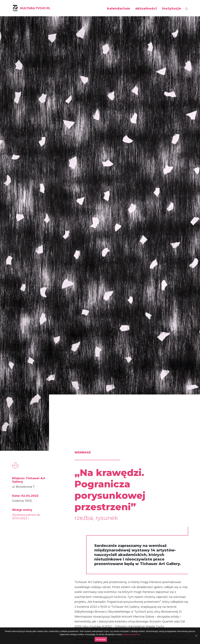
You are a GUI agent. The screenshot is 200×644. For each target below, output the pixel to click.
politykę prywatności (131, 634)
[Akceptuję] (196, 636)
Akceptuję (101, 639)
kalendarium (119, 8)
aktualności (146, 8)
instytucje (172, 8)
